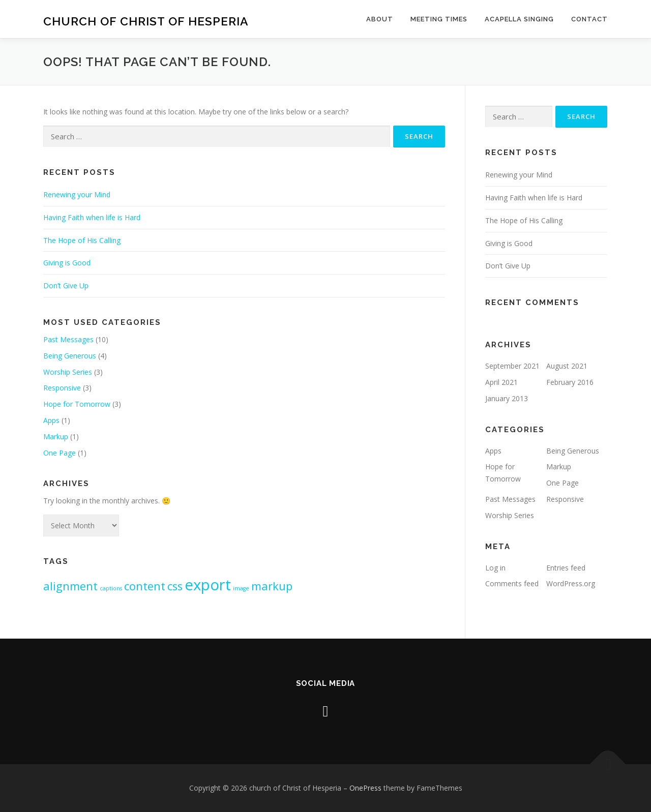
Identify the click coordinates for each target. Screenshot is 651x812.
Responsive (62, 388)
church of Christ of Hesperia (146, 21)
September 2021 (512, 366)
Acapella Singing (519, 19)
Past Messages (68, 339)
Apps (51, 420)
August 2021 (567, 366)
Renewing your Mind (77, 194)
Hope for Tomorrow (77, 404)
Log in (495, 568)
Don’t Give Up (66, 285)
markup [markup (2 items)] (272, 586)
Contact (589, 19)
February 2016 (570, 382)
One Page (60, 453)
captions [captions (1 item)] (111, 588)
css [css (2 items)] (175, 586)
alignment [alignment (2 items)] (70, 586)
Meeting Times (439, 19)
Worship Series (68, 372)
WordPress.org (571, 583)
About (380, 19)
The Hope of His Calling (82, 240)
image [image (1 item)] (241, 588)
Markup (56, 437)
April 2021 (501, 382)
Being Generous (70, 356)
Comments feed (512, 583)
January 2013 (507, 398)
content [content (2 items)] (145, 586)
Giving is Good (67, 263)
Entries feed (566, 568)
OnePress (365, 788)
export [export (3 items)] (208, 585)
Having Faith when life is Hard (92, 217)
